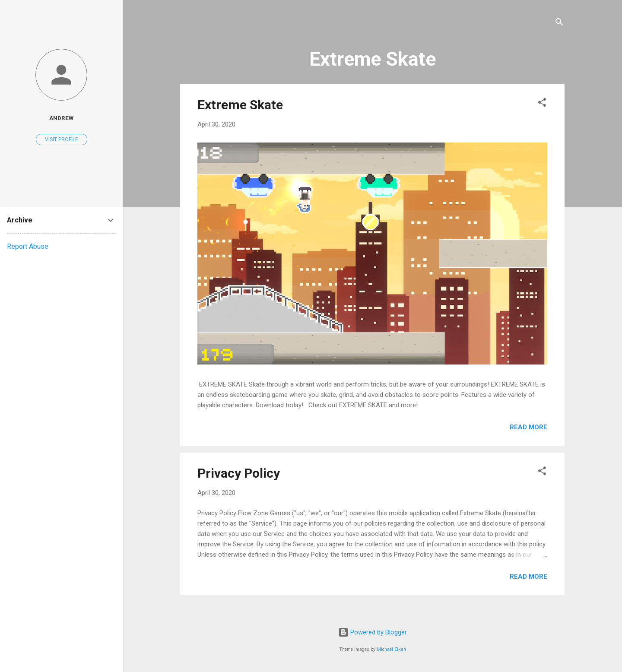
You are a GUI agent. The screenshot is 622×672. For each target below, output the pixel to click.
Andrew (61, 118)
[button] (542, 104)
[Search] (559, 24)
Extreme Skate (240, 105)
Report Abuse (28, 246)
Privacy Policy (239, 473)
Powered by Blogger (373, 632)
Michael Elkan (391, 649)
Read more (528, 427)
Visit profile (62, 139)
